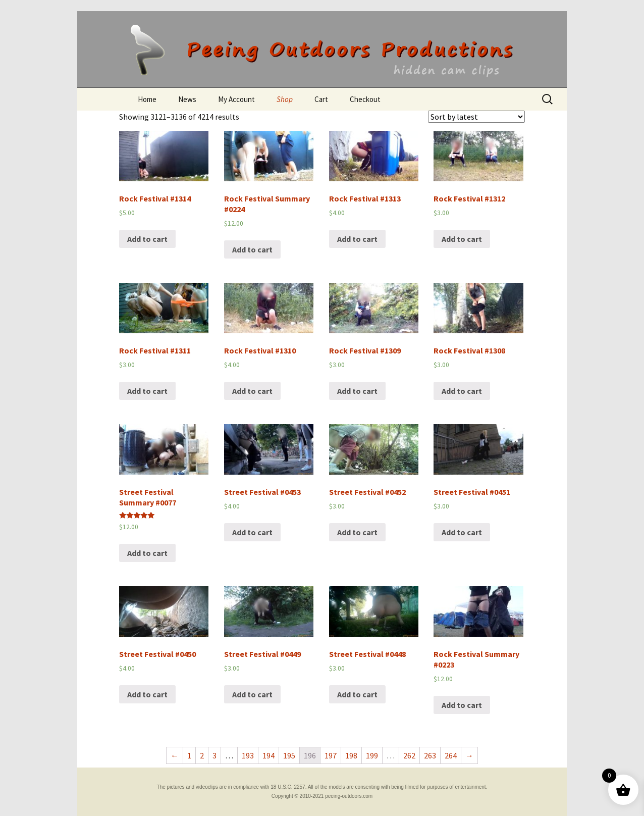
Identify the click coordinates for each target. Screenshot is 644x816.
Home (147, 99)
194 (269, 755)
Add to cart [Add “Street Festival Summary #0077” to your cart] (147, 553)
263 (430, 755)
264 (451, 755)
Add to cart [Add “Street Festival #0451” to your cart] (462, 532)
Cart (321, 99)
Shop (285, 99)
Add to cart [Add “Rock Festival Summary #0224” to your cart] (252, 249)
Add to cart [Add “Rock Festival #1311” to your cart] (147, 391)
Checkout (365, 99)
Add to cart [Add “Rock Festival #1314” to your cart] (147, 239)
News (187, 99)
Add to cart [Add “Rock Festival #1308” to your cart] (462, 391)
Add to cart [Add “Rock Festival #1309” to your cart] (357, 391)
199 (372, 755)
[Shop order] (476, 117)
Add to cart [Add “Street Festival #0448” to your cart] (357, 694)
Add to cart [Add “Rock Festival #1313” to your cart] (357, 239)
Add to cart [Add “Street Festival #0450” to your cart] (147, 694)
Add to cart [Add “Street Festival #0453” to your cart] (252, 532)
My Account (236, 99)
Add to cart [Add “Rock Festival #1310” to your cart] (252, 391)
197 (331, 755)
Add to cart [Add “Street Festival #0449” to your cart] (252, 694)
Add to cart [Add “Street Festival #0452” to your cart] (357, 532)
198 (351, 755)
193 (248, 755)
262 (409, 755)
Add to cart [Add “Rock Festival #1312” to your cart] (462, 239)
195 (289, 755)
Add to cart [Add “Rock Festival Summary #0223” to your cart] (462, 705)
